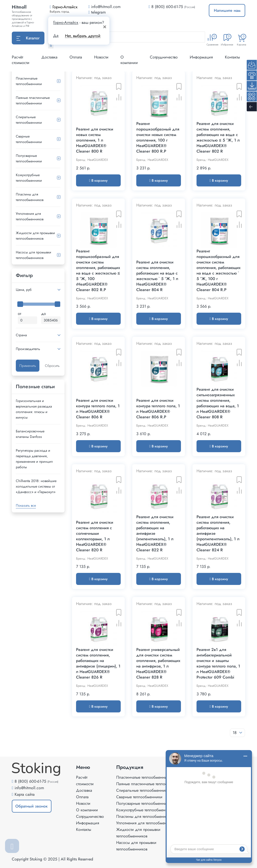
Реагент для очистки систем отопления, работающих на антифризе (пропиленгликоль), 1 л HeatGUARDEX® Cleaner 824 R (218, 533)
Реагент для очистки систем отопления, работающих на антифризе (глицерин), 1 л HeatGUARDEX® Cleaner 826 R (98, 663)
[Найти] (51, 45)
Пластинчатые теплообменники (29, 81)
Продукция (130, 767)
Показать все (26, 505)
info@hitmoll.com (29, 788)
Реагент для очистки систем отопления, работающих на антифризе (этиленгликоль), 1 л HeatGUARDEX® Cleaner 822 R (155, 533)
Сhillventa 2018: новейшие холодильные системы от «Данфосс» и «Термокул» (36, 486)
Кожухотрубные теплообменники (29, 178)
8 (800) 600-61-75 (167, 7)
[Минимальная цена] (27, 320)
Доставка (49, 57)
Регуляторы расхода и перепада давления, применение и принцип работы (34, 459)
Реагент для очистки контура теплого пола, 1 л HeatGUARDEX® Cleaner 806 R (98, 409)
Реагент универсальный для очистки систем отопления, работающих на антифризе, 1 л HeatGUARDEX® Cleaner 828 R (158, 663)
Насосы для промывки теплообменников (34, 255)
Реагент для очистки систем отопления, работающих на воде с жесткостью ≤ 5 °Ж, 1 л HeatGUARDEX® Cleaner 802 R (218, 138)
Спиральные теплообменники (29, 120)
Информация (201, 57)
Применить (28, 366)
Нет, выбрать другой (83, 36)
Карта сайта (25, 794)
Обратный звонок (31, 806)
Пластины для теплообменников (30, 197)
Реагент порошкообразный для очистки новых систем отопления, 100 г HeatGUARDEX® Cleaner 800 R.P (158, 138)
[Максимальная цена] (51, 320)
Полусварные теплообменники (29, 158)
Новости (101, 57)
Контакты (232, 57)
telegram (97, 12)
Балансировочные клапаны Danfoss (30, 434)
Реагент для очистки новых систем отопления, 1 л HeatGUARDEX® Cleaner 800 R (95, 140)
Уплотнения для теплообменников (30, 216)
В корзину (98, 180)
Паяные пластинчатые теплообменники (33, 100)
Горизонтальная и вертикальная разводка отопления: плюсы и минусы (34, 409)
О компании (129, 60)
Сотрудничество (164, 57)
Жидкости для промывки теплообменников (35, 236)
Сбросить (52, 366)
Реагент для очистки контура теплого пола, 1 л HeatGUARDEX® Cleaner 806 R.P (158, 409)
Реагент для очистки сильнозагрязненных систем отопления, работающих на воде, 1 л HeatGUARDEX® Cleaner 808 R (218, 403)
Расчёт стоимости (21, 60)
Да (56, 36)
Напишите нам (227, 10)
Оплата (76, 57)
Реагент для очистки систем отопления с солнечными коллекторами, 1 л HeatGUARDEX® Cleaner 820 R (95, 536)
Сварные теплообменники (29, 139)
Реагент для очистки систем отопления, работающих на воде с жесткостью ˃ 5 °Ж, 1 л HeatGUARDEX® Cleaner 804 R (157, 276)
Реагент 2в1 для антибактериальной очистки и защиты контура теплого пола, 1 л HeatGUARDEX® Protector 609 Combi (218, 663)
